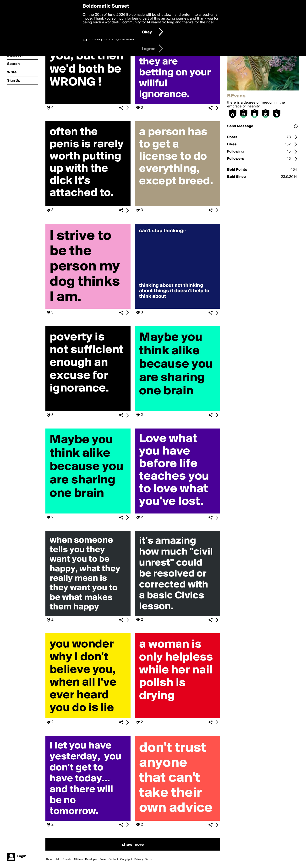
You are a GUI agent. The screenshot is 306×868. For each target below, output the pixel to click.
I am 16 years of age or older (112, 39)
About (49, 859)
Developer (91, 859)
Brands (67, 859)
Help (58, 859)
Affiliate (78, 859)
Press (103, 859)
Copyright (126, 859)
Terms (149, 859)
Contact (113, 859)
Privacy (139, 859)
